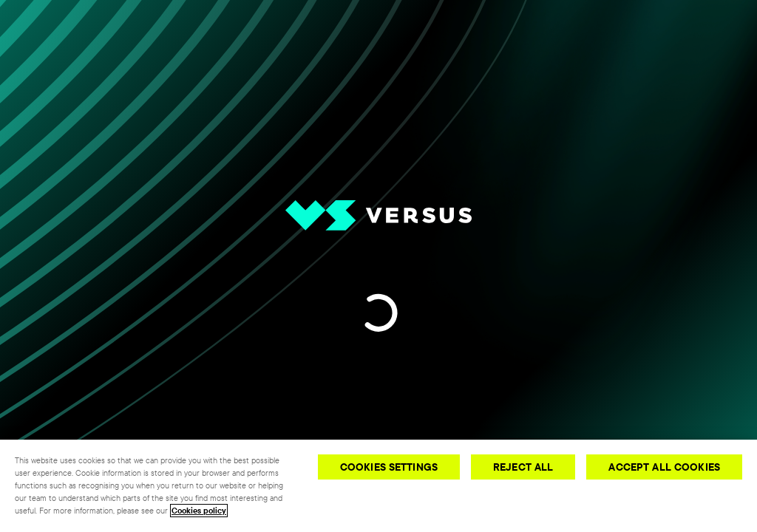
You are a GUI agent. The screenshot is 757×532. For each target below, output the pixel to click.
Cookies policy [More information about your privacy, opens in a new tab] (199, 511)
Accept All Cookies (664, 467)
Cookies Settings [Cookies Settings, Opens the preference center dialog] (389, 467)
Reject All (523, 467)
